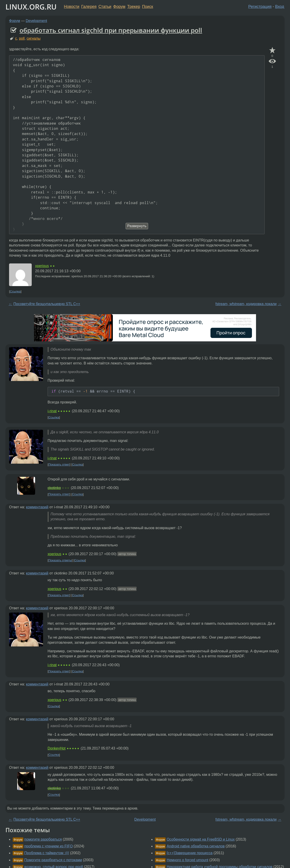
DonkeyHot (57, 748)
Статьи (105, 7)
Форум (119, 7)
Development (36, 21)
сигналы (34, 38)
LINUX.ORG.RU (31, 7)
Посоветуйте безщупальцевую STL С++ (47, 304)
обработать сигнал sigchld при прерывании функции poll (111, 30)
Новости (72, 7)
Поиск (148, 7)
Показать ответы (60, 560)
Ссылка (15, 291)
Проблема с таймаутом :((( (47, 853)
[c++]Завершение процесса (190, 853)
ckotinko (54, 488)
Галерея (89, 7)
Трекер (134, 7)
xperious (42, 266)
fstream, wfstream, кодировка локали (246, 304)
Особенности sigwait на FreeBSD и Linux (201, 839)
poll (22, 38)
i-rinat (52, 411)
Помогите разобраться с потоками (53, 860)
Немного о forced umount (188, 860)
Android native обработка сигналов (196, 846)
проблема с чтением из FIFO (48, 846)
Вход (280, 7)
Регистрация (260, 7)
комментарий (37, 507)
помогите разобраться (43, 839)
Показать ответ (59, 464)
